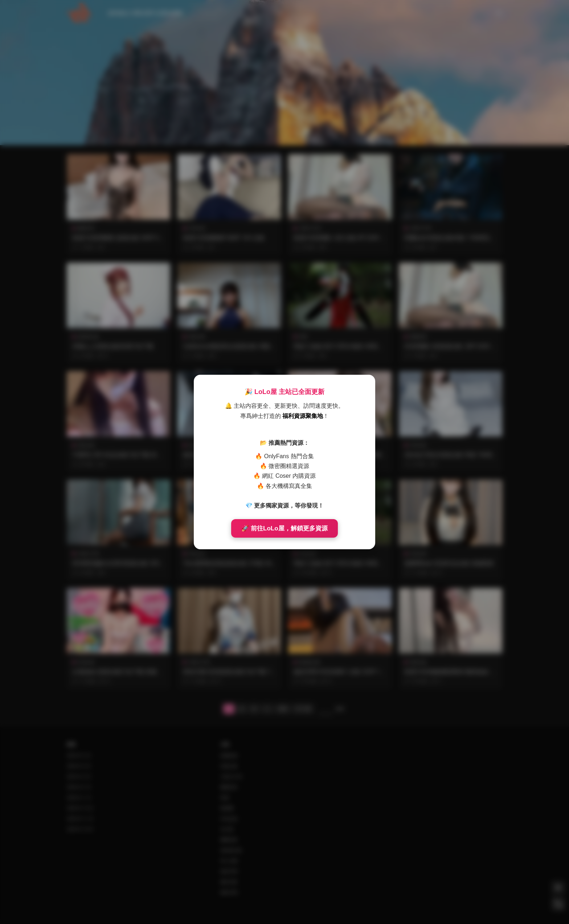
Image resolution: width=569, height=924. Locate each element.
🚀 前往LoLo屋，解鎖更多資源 (284, 528)
